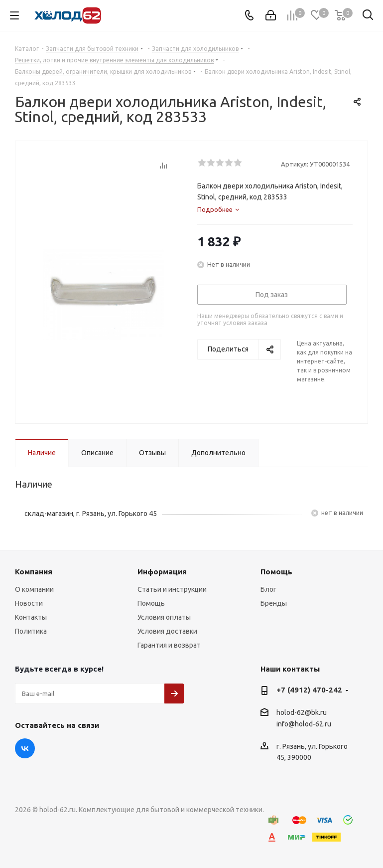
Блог (268, 589)
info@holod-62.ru (304, 724)
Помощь (151, 603)
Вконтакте (25, 748)
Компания (34, 572)
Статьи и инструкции (172, 589)
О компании (34, 589)
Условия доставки (167, 631)
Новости (29, 603)
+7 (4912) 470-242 (309, 690)
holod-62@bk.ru (302, 712)
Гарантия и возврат (169, 645)
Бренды (274, 603)
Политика (31, 631)
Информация (162, 572)
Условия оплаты (164, 617)
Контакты (31, 617)
